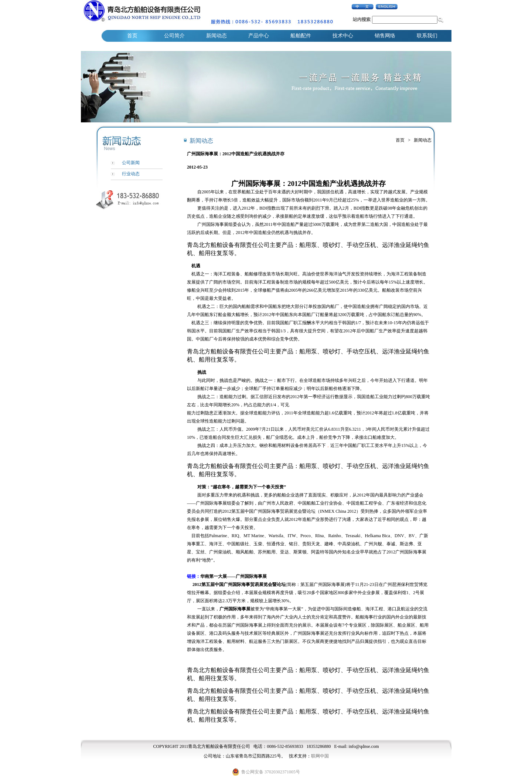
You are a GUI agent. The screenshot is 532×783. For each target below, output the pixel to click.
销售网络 (385, 36)
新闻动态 (216, 36)
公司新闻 (131, 163)
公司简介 (174, 36)
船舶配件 (301, 36)
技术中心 (343, 36)
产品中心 (259, 36)
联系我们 (427, 36)
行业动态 (131, 174)
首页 (132, 36)
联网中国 (320, 756)
